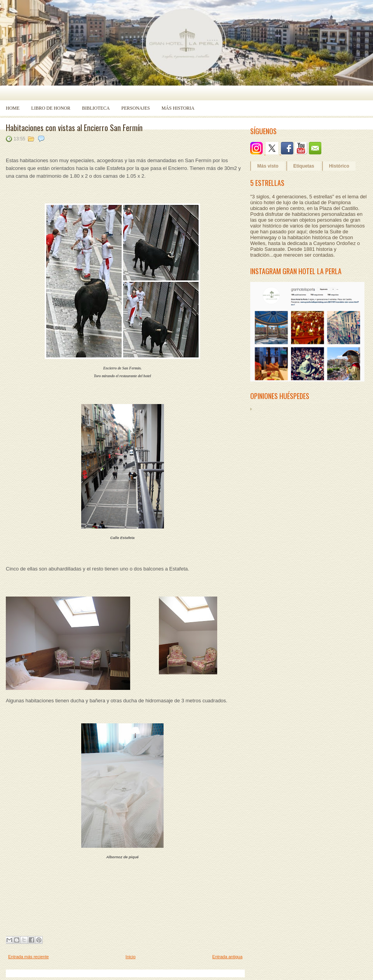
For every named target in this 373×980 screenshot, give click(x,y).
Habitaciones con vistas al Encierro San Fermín (74, 128)
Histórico (339, 166)
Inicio (131, 957)
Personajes (135, 108)
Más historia (178, 108)
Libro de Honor (51, 108)
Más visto (268, 166)
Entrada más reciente (29, 957)
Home (13, 108)
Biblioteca (96, 108)
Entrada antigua (227, 957)
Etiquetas (304, 166)
